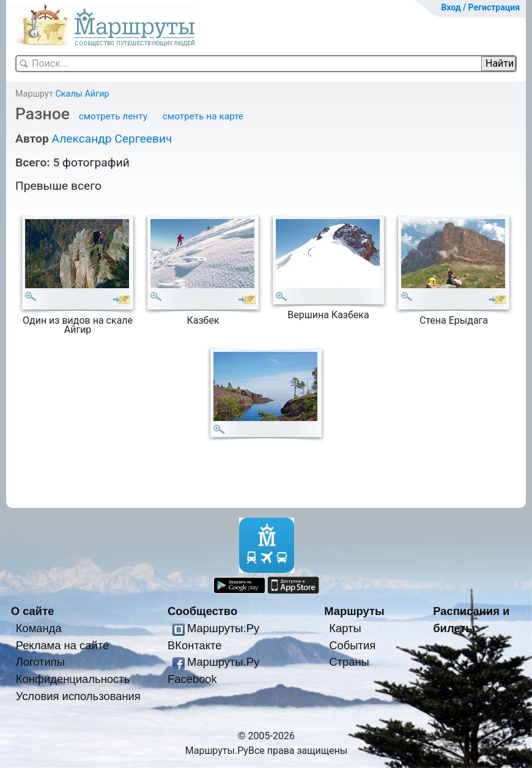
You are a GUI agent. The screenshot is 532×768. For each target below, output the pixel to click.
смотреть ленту (113, 116)
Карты (345, 628)
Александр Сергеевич (112, 139)
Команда (39, 628)
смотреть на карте (203, 116)
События (352, 645)
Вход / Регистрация (480, 7)
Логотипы (40, 662)
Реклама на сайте (63, 645)
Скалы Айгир (82, 94)
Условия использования (78, 696)
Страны (349, 662)
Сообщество (202, 611)
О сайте (33, 611)
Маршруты (354, 611)
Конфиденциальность (73, 679)
